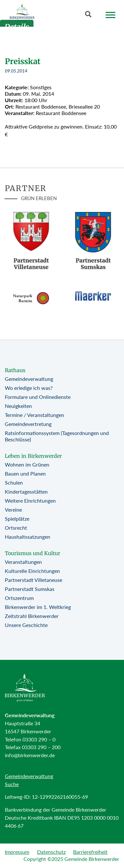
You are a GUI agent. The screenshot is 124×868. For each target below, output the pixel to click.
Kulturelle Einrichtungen (32, 571)
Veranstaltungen (23, 562)
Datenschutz (51, 852)
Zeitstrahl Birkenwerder (32, 616)
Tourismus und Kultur (33, 553)
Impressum (17, 852)
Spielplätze (17, 519)
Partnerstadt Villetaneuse (33, 580)
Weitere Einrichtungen (30, 501)
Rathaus (15, 370)
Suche (12, 784)
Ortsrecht (16, 528)
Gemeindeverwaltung (29, 379)
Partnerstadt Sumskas (30, 589)
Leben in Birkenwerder (33, 456)
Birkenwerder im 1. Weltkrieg (38, 607)
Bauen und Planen (25, 473)
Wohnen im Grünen (27, 464)
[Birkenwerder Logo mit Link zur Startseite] (22, 13)
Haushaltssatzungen (28, 537)
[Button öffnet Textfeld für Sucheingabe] (90, 15)
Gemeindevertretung (28, 424)
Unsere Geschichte (26, 625)
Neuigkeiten (18, 406)
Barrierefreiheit (90, 852)
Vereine (13, 510)
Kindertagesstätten (26, 492)
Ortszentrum (19, 598)
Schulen (14, 482)
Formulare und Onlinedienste (38, 397)
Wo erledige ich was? (29, 388)
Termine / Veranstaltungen (34, 415)
